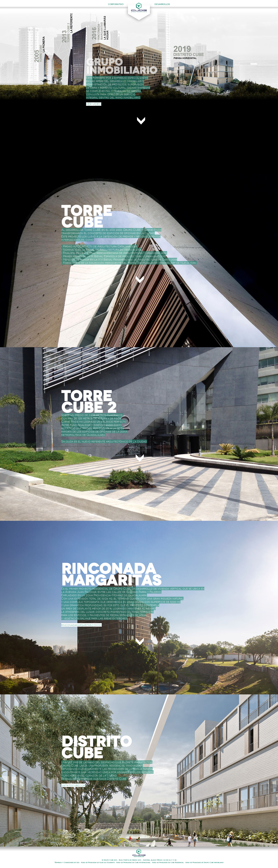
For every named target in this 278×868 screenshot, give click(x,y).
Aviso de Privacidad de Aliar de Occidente (98, 862)
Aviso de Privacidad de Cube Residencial (168, 862)
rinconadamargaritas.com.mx (81, 625)
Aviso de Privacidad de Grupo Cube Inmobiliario (204, 862)
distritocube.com (73, 785)
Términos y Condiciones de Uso (67, 862)
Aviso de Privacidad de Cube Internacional (133, 862)
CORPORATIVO (116, 4)
